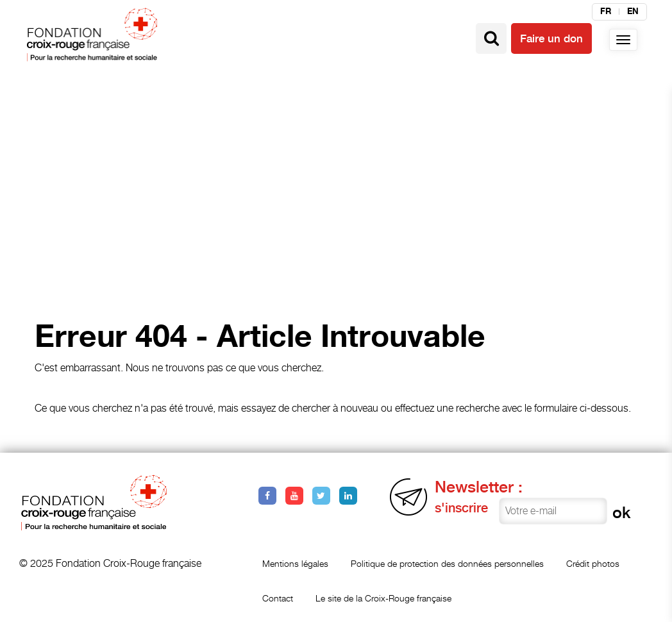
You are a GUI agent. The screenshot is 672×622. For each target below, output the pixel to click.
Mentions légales (295, 563)
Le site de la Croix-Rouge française (383, 598)
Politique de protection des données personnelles (447, 563)
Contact (278, 598)
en (633, 12)
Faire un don (551, 38)
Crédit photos (593, 563)
